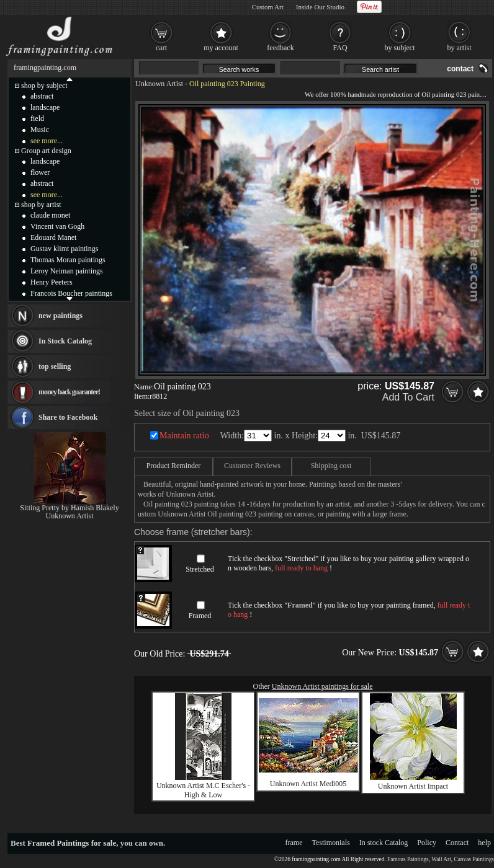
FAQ (340, 48)
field (37, 118)
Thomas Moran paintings (68, 260)
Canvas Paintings (474, 859)
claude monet (50, 215)
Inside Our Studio (320, 7)
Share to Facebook (68, 417)
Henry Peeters (52, 282)
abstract (42, 96)
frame (294, 843)
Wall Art (441, 859)
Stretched (200, 569)
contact (460, 69)
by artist (460, 48)
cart (161, 48)
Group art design (46, 151)
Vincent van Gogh (57, 226)
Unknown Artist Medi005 (308, 784)
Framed (200, 616)
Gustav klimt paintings (64, 249)
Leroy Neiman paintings (67, 271)
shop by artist (41, 205)
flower (40, 172)
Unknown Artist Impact (413, 786)
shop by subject (44, 86)
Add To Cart (408, 397)
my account (221, 48)
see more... (47, 141)
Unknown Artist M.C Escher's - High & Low (203, 790)
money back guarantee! (69, 392)
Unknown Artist (159, 84)
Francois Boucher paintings (71, 293)
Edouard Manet (53, 237)
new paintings (61, 316)
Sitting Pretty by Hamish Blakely (69, 508)
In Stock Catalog (65, 341)
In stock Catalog (384, 843)
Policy (427, 843)
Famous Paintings (408, 859)
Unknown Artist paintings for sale (322, 686)
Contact (457, 843)
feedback (280, 48)
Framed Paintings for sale (72, 843)
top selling (55, 366)
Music (40, 130)
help (484, 843)
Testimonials (331, 843)
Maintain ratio (184, 436)
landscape (45, 107)
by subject (400, 48)
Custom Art (268, 7)
